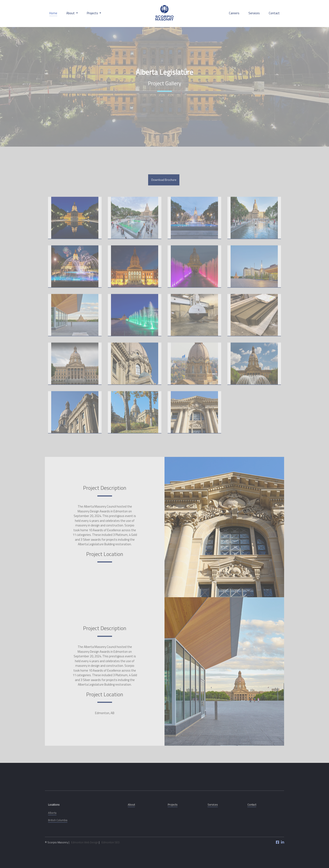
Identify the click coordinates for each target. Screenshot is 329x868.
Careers (234, 13)
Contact (274, 13)
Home (53, 13)
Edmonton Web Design (85, 857)
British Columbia (58, 835)
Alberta (52, 828)
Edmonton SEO (111, 857)
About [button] (71, 13)
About (131, 820)
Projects (173, 820)
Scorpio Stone (165, 13)
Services (254, 13)
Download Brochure (164, 195)
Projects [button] (93, 13)
